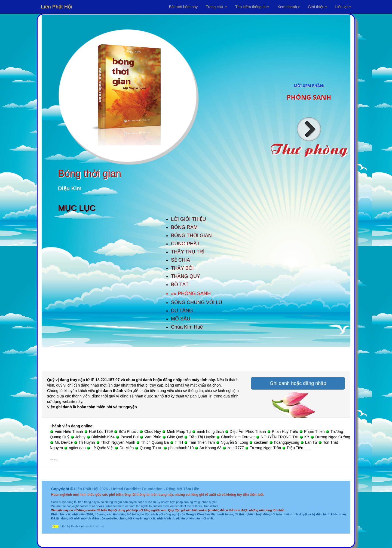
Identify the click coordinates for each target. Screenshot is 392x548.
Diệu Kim (70, 188)
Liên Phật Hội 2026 (91, 489)
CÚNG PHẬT (185, 244)
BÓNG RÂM (184, 227)
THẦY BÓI (182, 268)
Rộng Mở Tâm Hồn (183, 489)
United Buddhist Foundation (137, 489)
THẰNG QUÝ (186, 276)
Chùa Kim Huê (187, 327)
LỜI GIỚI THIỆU (189, 219)
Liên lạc (343, 7)
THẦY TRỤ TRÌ (188, 252)
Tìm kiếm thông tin (252, 7)
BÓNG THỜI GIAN (191, 235)
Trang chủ (216, 7)
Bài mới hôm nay (183, 7)
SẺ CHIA (180, 260)
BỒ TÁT (180, 284)
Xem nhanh (289, 7)
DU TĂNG (182, 311)
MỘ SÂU (181, 319)
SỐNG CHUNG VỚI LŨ (197, 302)
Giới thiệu (318, 7)
